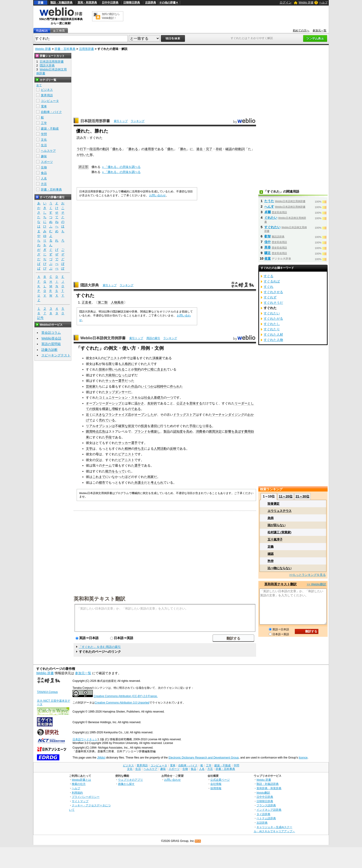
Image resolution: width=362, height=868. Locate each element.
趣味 (44, 156)
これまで (99, 477)
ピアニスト (112, 358)
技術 (102, 369)
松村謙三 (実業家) (279, 532)
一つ (170, 398)
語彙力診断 (49, 350)
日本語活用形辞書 (95, 121)
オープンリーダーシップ (104, 403)
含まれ (162, 369)
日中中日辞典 (110, 3)
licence (303, 758)
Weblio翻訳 (263, 793)
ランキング (138, 121)
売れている (107, 420)
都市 (102, 483)
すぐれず (270, 297)
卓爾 (268, 212)
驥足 (268, 253)
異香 (268, 247)
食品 (44, 173)
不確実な (121, 426)
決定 (218, 431)
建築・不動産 (50, 129)
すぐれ (268, 287)
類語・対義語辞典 (61, 3)
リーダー (241, 403)
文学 (89, 449)
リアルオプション (99, 426)
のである (134, 409)
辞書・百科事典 (65, 49)
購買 (212, 431)
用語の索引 (153, 338)
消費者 (201, 431)
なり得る (205, 426)
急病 (271, 518)
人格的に (128, 364)
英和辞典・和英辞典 (269, 788)
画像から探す (126, 784)
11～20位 (286, 496)
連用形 (149, 149)
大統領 (110, 375)
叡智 (268, 236)
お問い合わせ (157, 195)
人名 (44, 178)
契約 (138, 369)
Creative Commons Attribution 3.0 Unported (122, 703)
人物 (114, 302)
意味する (196, 403)
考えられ (157, 483)
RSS (198, 841)
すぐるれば (272, 281)
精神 (128, 449)
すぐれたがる (273, 319)
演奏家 (157, 358)
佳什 (268, 242)
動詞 (106, 149)
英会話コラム (51, 333)
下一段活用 (91, 149)
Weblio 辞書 (306, 3)
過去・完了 (204, 149)
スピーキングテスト (56, 355)
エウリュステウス (280, 511)
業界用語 (47, 95)
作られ (175, 386)
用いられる (117, 369)
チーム (107, 465)
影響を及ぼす (235, 431)
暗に (154, 369)
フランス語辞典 (266, 805)
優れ (115, 149)
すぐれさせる (273, 292)
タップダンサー (117, 392)
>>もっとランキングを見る (308, 575)
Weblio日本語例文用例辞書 (103, 338)
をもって (118, 471)
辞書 (41, 3)
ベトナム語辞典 (266, 818)
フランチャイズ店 (118, 415)
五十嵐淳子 (275, 539)
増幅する (118, 409)
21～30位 (302, 496)
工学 (44, 123)
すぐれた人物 (273, 340)
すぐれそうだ (273, 303)
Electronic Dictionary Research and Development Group (204, 758)
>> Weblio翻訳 (317, 584)
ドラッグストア (184, 415)
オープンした (144, 415)
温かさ (139, 403)
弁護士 (139, 483)
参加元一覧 (320, 30)
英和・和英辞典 (87, 3)
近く (89, 415)
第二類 (103, 302)
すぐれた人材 (273, 334)
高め (189, 431)
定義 (271, 547)
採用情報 (216, 788)
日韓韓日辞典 (132, 3)
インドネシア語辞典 (269, 810)
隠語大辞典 (90, 285)
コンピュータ (50, 101)
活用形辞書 (86, 49)
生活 (44, 145)
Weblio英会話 (51, 338)
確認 (229, 149)
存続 (219, 149)
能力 (109, 471)
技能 (96, 409)
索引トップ (121, 121)
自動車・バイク (51, 112)
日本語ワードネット (85, 739)
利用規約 (77, 793)
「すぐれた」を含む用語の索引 (100, 647)
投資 (144, 426)
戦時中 (162, 386)
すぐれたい (272, 227)
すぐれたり (272, 329)
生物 (44, 167)
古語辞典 (151, 3)
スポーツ (47, 162)
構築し (107, 409)
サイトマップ (80, 801)
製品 (167, 431)
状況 (131, 426)
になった (121, 375)
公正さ (181, 403)
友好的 (152, 403)
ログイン (286, 2)
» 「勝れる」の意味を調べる (121, 172)
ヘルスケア (48, 151)
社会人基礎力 (154, 398)
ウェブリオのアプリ (130, 780)
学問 (44, 134)
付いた (85, 155)
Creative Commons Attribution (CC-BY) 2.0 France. (125, 696)
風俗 (121, 302)
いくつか (147, 386)
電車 (44, 106)
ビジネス (47, 90)
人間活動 (160, 449)
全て (39, 85)
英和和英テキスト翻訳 (100, 598)
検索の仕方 (79, 784)
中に (147, 369)
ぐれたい (271, 218)
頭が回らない (277, 525)
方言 (44, 184)
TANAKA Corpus (47, 692)
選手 (138, 465)
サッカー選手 (115, 381)
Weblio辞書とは (81, 780)
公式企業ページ (220, 780)
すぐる (268, 276)
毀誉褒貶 (274, 504)
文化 (44, 140)
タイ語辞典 (263, 814)
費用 (247, 431)
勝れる (133, 149)
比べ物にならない (280, 568)
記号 (40, 318)
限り (112, 364)
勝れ (183, 149)
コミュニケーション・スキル (120, 398)
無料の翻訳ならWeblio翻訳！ (111, 16)
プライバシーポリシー (86, 797)
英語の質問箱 (51, 344)
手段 (193, 426)
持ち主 (139, 449)
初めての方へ (301, 30)
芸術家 (91, 386)
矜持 (271, 561)
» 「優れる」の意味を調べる (121, 167)
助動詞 (240, 149)
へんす (269, 206)
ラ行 (80, 149)
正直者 (87, 302)
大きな (100, 415)
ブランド (141, 431)
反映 (173, 449)
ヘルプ (323, 3)
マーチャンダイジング (228, 415)
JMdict (101, 758)
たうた (269, 201)
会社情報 (216, 784)
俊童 (268, 258)
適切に (155, 426)
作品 (134, 386)
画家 (151, 477)
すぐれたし (272, 324)
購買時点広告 (96, 431)
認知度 (178, 431)
